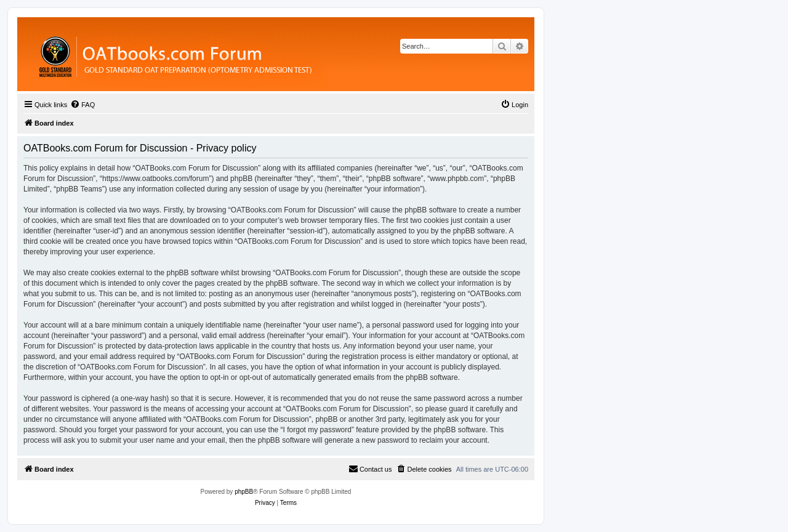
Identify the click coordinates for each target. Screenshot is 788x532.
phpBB (244, 492)
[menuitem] (82, 105)
